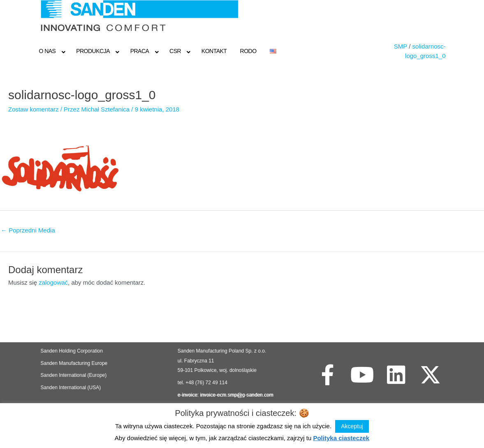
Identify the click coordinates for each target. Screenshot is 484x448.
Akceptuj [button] (352, 426)
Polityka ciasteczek (341, 438)
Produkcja (93, 51)
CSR (175, 51)
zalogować (53, 282)
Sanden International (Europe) (74, 375)
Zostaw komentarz (34, 109)
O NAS (47, 51)
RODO (248, 51)
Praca (140, 51)
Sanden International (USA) (71, 388)
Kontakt (214, 51)
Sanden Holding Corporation (73, 351)
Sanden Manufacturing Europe (74, 363)
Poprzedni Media (28, 230)
